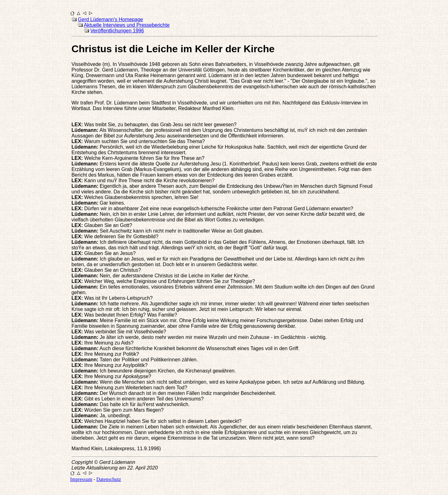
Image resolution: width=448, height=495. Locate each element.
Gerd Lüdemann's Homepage (110, 19)
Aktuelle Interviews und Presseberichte (127, 25)
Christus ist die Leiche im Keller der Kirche (173, 49)
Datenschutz (109, 479)
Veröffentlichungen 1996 (117, 31)
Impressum (81, 479)
